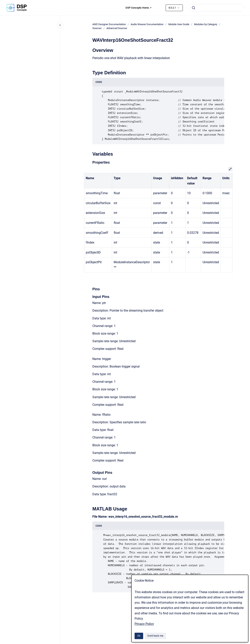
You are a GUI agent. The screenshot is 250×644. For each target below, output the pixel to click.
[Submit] (194, 8)
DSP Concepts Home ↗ (139, 8)
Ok (139, 636)
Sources (97, 28)
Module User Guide (179, 24)
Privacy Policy (144, 624)
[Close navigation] (60, 25)
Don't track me (155, 636)
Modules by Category (206, 24)
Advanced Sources (117, 28)
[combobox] (216, 8)
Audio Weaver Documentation (147, 24)
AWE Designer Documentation (109, 24)
